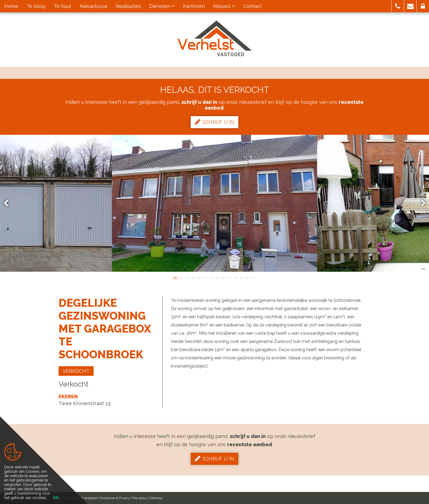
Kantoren (194, 6)
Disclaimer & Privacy (115, 498)
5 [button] (199, 277)
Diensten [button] (162, 6)
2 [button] (181, 277)
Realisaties (128, 6)
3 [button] (187, 277)
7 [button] (211, 277)
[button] (398, 6)
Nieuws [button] (224, 6)
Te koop (36, 6)
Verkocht (76, 371)
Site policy (140, 498)
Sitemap (156, 498)
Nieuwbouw (94, 6)
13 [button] (248, 277)
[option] (215, 203)
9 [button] (224, 277)
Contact (253, 6)
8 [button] (218, 277)
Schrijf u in (215, 122)
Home (11, 6)
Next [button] (421, 203)
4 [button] (193, 277)
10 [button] (230, 277)
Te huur (63, 6)
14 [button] (254, 277)
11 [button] (236, 277)
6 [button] (205, 277)
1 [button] (175, 277)
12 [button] (242, 277)
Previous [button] (8, 203)
